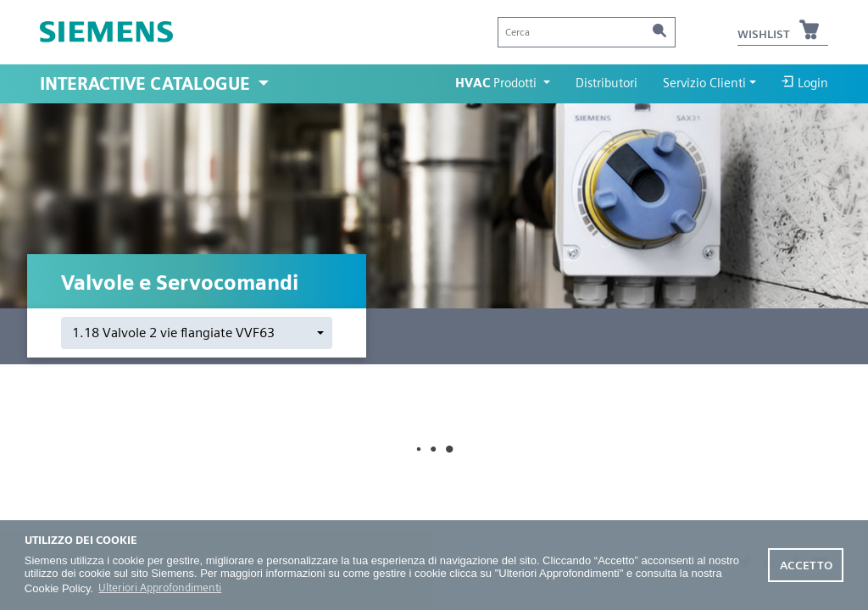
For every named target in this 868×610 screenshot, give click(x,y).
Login (805, 83)
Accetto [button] (806, 565)
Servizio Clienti (704, 83)
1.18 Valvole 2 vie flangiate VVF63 (173, 333)
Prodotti (498, 83)
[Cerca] (587, 32)
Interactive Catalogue (147, 84)
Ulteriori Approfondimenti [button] (160, 588)
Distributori (606, 83)
